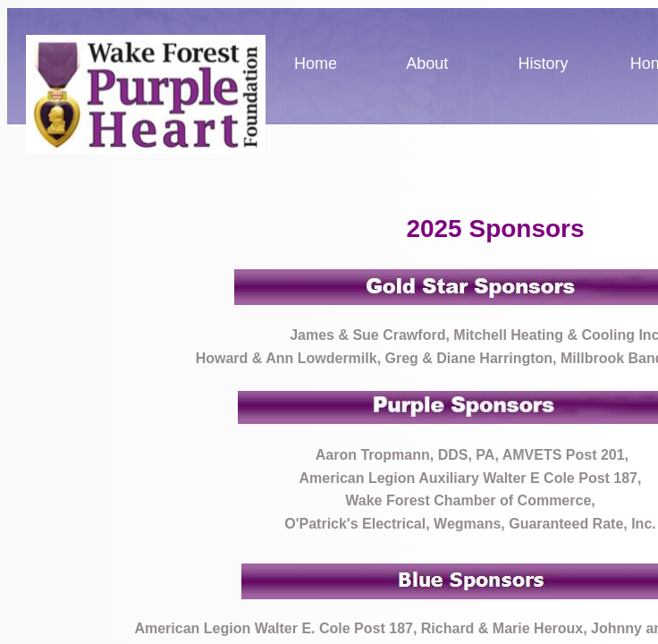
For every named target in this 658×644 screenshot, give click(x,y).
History (544, 64)
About (427, 64)
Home (316, 64)
